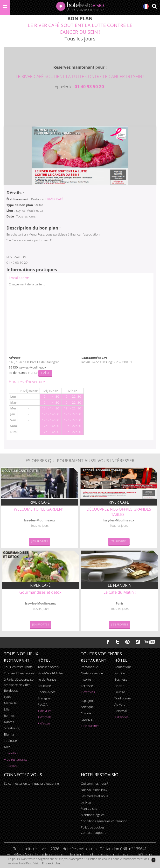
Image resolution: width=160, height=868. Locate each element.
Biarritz (9, 734)
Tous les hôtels (48, 667)
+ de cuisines (90, 726)
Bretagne (44, 698)
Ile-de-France (47, 679)
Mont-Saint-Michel (50, 673)
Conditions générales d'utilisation (104, 821)
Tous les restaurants (18, 667)
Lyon (7, 697)
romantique (89, 667)
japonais (87, 719)
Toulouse (11, 741)
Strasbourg (12, 728)
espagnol (87, 701)
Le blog (86, 802)
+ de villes (11, 753)
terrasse (87, 686)
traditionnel (123, 698)
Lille (7, 709)
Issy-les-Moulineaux (32, 367)
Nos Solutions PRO (94, 790)
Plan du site (89, 809)
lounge (120, 692)
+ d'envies (88, 692)
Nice (7, 747)
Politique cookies (93, 827)
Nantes (9, 722)
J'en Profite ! (40, 541)
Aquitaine (44, 686)
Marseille (10, 703)
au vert (120, 704)
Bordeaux (11, 690)
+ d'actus (10, 766)
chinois (86, 713)
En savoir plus (51, 863)
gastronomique (92, 673)
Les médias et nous (94, 796)
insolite (86, 679)
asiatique (87, 707)
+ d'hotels (45, 717)
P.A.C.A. (43, 704)
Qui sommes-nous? (94, 783)
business (121, 679)
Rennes (9, 716)
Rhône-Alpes (47, 692)
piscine (119, 686)
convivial (121, 711)
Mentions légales (93, 815)
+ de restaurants (16, 759)
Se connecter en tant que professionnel (32, 783)
